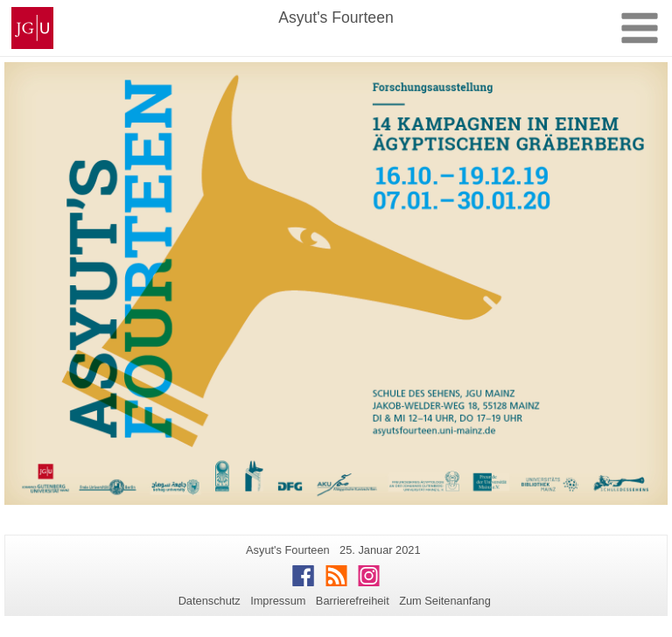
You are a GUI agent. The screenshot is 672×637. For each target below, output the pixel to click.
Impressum (278, 601)
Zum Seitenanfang (445, 601)
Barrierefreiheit (353, 601)
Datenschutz (210, 601)
